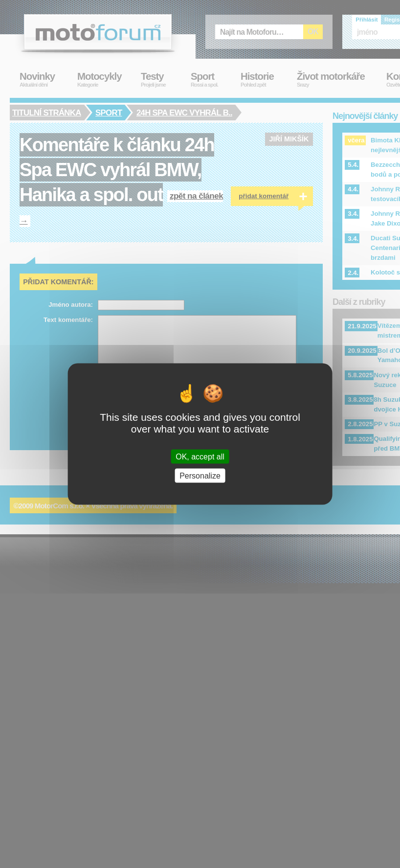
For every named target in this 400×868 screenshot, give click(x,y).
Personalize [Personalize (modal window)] (200, 475)
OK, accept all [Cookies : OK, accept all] (200, 456)
